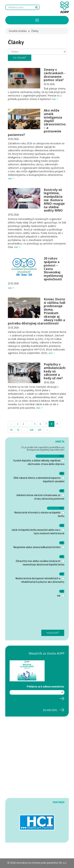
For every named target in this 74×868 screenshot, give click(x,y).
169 (39, 430)
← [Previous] (11, 424)
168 (31, 430)
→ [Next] (47, 430)
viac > (55, 99)
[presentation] (24, 615)
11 (18, 430)
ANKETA (60, 442)
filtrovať (20, 58)
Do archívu (50, 710)
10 (11, 430)
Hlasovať (53, 633)
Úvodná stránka (18, 31)
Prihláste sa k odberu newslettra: (46, 687)
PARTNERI (59, 802)
